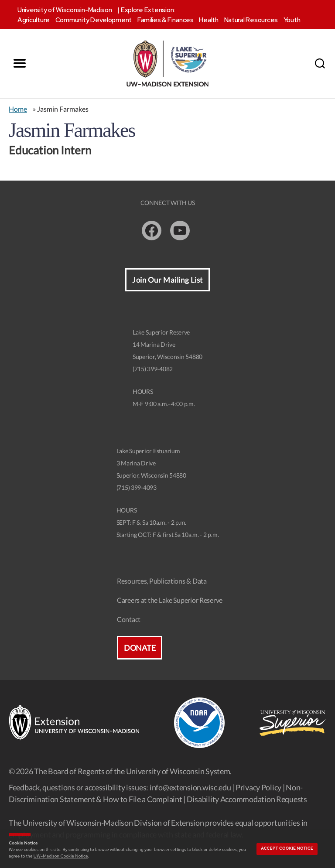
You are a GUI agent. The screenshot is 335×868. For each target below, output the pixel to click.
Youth (292, 20)
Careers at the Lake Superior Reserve (170, 600)
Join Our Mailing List (167, 280)
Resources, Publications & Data (162, 581)
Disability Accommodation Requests (247, 799)
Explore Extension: (148, 10)
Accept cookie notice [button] (287, 848)
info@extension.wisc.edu (190, 787)
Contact (129, 619)
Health (209, 20)
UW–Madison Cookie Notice (61, 856)
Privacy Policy (258, 787)
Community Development (94, 20)
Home (18, 109)
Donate (140, 648)
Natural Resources (251, 20)
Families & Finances (166, 20)
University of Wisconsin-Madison (65, 10)
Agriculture (34, 20)
